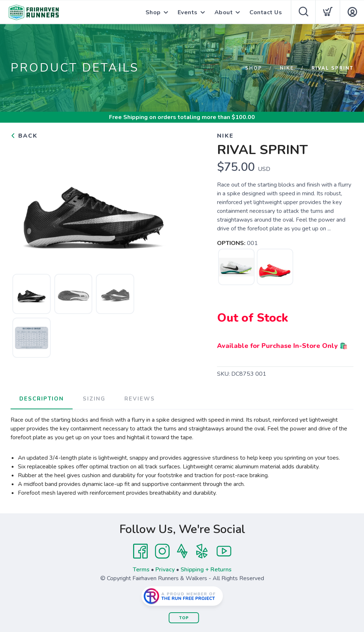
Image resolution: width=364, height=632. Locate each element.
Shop (153, 12)
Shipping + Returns (206, 570)
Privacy (165, 570)
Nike (287, 68)
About (224, 12)
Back (24, 136)
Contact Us (266, 12)
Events (188, 12)
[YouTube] (224, 551)
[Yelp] (202, 551)
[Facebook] (140, 551)
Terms (141, 570)
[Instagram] (162, 551)
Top (184, 618)
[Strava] (182, 551)
